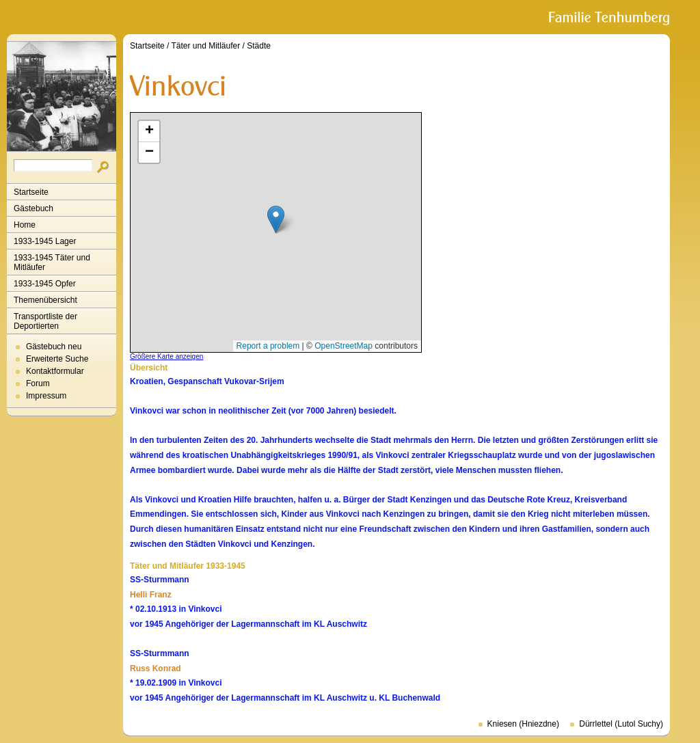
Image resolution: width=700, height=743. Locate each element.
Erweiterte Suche (57, 359)
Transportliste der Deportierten (45, 321)
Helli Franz (151, 595)
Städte (259, 46)
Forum (38, 383)
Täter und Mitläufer (206, 46)
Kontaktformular (55, 371)
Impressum (46, 396)
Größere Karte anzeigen (166, 356)
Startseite (31, 192)
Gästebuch (33, 208)
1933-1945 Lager (45, 241)
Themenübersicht (45, 300)
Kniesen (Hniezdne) (523, 724)
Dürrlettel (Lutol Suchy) (621, 724)
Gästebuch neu (54, 347)
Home (25, 225)
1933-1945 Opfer (45, 284)
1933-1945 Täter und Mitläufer (52, 262)
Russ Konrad (156, 668)
